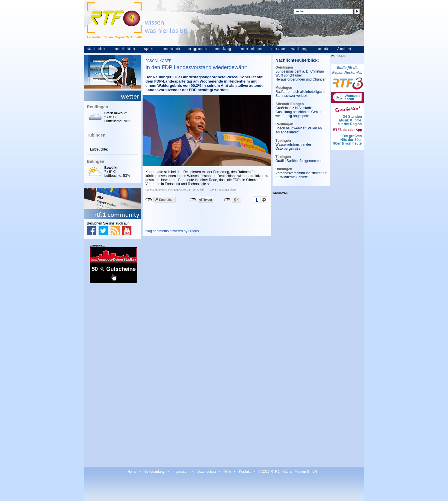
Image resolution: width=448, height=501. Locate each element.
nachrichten (124, 49)
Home (132, 472)
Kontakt (245, 472)
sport (149, 49)
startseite (96, 49)
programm (197, 49)
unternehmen (251, 49)
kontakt (323, 49)
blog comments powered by (172, 231)
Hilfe (228, 472)
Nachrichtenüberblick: (297, 60)
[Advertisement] (113, 375)
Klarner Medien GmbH (300, 472)
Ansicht (344, 49)
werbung (300, 49)
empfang (223, 49)
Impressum (181, 472)
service (278, 49)
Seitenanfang (154, 472)
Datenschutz (207, 472)
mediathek (170, 49)
